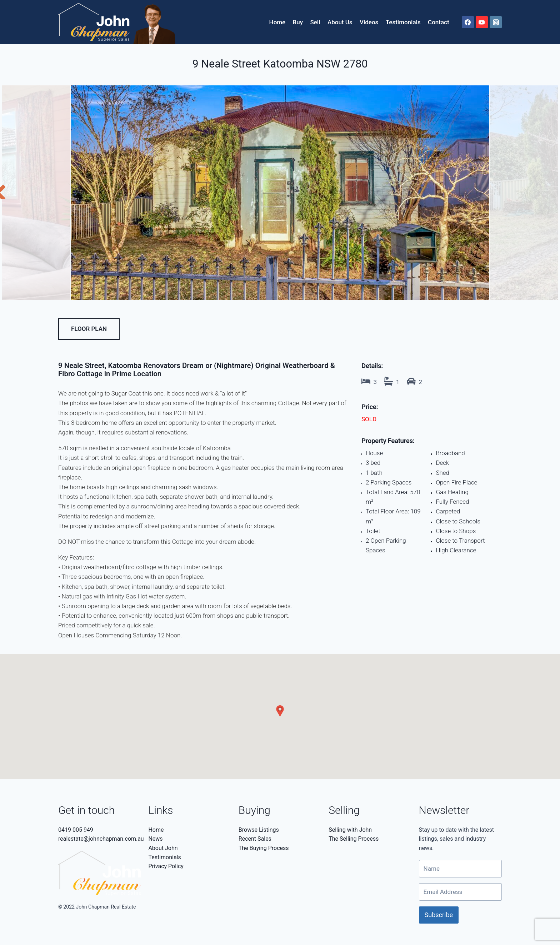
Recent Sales (255, 839)
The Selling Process (354, 839)
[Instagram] (496, 22)
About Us (340, 22)
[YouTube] (482, 22)
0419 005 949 (76, 830)
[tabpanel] (280, 193)
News (155, 839)
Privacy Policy (166, 866)
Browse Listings (259, 830)
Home (277, 22)
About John (163, 848)
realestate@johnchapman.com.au (101, 839)
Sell (315, 22)
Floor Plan (89, 329)
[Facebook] (468, 22)
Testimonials (403, 22)
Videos (369, 22)
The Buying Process (264, 848)
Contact (439, 22)
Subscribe (439, 915)
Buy (298, 22)
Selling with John (350, 830)
